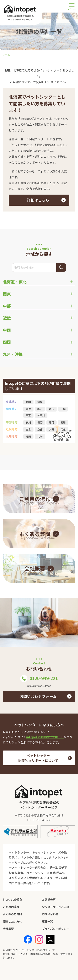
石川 (28, 422)
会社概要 (8, 929)
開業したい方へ (12, 921)
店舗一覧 (47, 921)
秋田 (28, 402)
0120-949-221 (39, 679)
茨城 (28, 409)
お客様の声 (49, 899)
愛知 (63, 422)
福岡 (28, 437)
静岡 (51, 422)
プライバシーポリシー (56, 929)
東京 (28, 415)
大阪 (51, 429)
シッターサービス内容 (56, 907)
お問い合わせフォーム (38, 696)
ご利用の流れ (11, 907)
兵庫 (63, 429)
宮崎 (40, 437)
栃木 (40, 409)
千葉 (63, 409)
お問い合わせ (50, 914)
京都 (40, 429)
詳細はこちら (38, 200)
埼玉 (51, 409)
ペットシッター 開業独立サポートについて (38, 758)
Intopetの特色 (12, 899)
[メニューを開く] (72, 6)
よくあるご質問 (12, 914)
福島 (40, 402)
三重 (28, 429)
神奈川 (41, 415)
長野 (40, 422)
